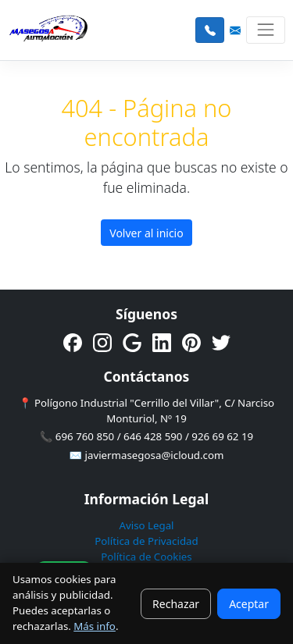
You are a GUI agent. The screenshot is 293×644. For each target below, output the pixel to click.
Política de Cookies (146, 557)
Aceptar (249, 604)
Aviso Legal (146, 525)
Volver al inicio (146, 233)
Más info (95, 626)
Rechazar (176, 604)
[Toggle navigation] (265, 30)
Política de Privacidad (146, 541)
